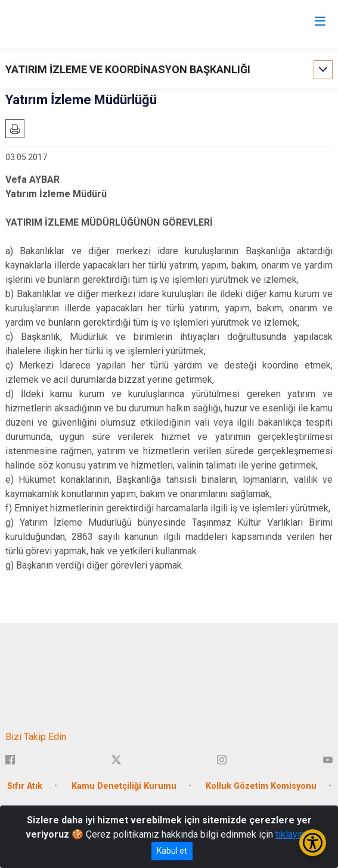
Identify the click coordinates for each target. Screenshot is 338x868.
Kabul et (172, 851)
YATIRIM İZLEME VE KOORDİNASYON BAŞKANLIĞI (128, 69)
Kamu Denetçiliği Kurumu (124, 786)
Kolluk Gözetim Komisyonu (261, 786)
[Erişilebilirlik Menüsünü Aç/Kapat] (313, 843)
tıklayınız (294, 834)
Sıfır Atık (25, 786)
